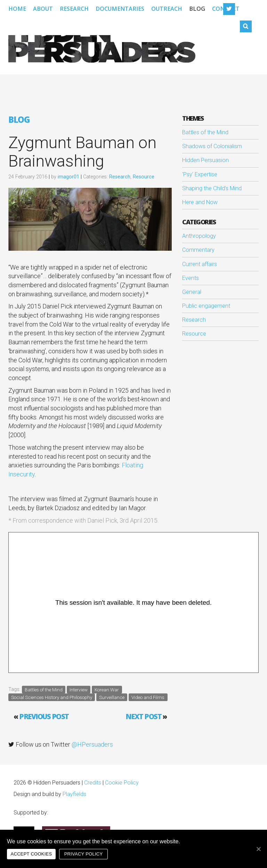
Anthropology (199, 236)
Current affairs (200, 264)
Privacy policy (84, 854)
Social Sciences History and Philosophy (52, 697)
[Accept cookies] (258, 849)
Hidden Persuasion (205, 160)
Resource (144, 177)
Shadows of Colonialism (212, 146)
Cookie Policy (122, 783)
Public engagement (206, 306)
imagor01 (68, 177)
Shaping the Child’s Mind (212, 188)
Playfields (74, 794)
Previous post (44, 716)
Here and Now (200, 202)
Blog (197, 9)
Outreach (167, 9)
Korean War (107, 689)
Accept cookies (31, 854)
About (43, 9)
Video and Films (148, 697)
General (192, 292)
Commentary (198, 250)
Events (191, 278)
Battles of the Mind (44, 689)
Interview (79, 689)
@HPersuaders (92, 744)
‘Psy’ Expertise (200, 174)
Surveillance (112, 697)
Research (74, 9)
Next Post (144, 716)
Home (17, 9)
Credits (93, 783)
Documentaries (120, 9)
